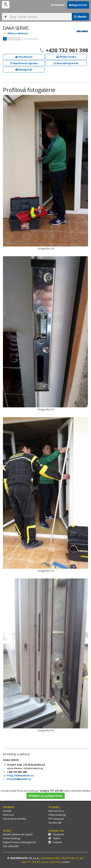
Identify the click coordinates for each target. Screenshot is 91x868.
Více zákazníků (11, 846)
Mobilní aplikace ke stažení (18, 834)
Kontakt (7, 811)
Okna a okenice (18, 33)
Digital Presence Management (19, 842)
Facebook (56, 834)
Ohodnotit (24, 57)
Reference (9, 815)
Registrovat (78, 5)
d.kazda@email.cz (19, 779)
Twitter (55, 838)
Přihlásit (58, 5)
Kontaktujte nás (66, 63)
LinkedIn (55, 842)
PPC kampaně (56, 819)
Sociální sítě (55, 823)
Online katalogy (57, 815)
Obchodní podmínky (14, 819)
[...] (40, 17)
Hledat (80, 17)
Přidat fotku (66, 57)
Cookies (66, 862)
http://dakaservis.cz (20, 775)
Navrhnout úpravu (24, 63)
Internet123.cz (56, 811)
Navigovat (24, 69)
